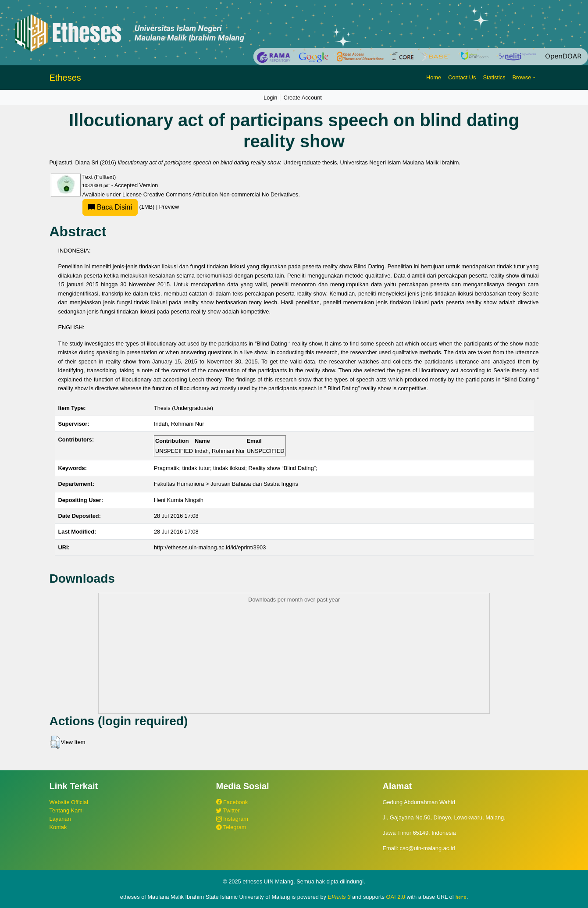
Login (270, 98)
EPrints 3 (339, 897)
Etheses (65, 78)
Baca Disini (110, 207)
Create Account (303, 98)
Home (434, 77)
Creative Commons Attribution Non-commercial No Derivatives (221, 194)
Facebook (232, 802)
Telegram (231, 827)
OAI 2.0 (396, 897)
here (461, 897)
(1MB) (119, 207)
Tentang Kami (67, 810)
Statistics (494, 77)
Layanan (60, 819)
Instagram (232, 819)
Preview (169, 207)
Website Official (69, 802)
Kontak (58, 827)
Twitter (228, 810)
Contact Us (462, 77)
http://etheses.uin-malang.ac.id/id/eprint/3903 (210, 547)
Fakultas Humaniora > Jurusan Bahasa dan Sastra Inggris (226, 484)
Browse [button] (522, 77)
